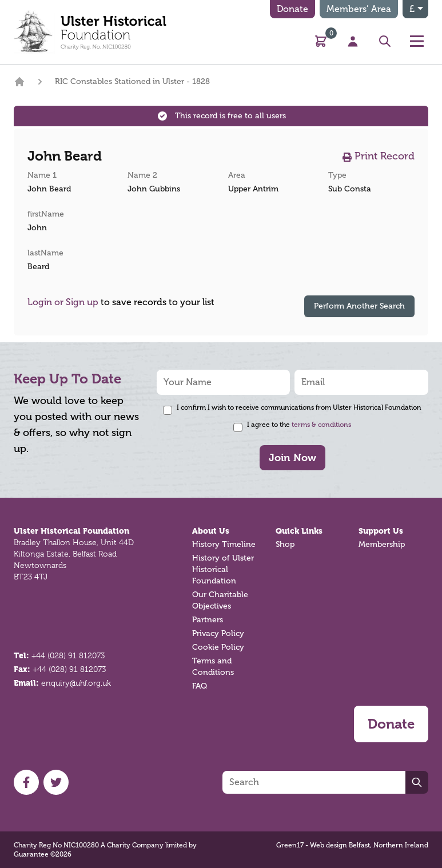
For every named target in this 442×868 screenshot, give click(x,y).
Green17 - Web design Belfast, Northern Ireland (352, 845)
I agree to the (299, 425)
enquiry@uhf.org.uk (76, 683)
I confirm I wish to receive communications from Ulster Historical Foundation (299, 407)
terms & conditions (321, 425)
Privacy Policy (218, 633)
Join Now (292, 457)
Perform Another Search (359, 306)
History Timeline (224, 544)
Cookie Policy (218, 647)
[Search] (314, 782)
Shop (285, 544)
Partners (208, 620)
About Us (211, 531)
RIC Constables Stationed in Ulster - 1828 (132, 81)
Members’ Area (359, 9)
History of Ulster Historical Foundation (223, 569)
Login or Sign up (63, 302)
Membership (382, 544)
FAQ (200, 686)
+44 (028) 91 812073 (68, 655)
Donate (292, 9)
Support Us (381, 531)
